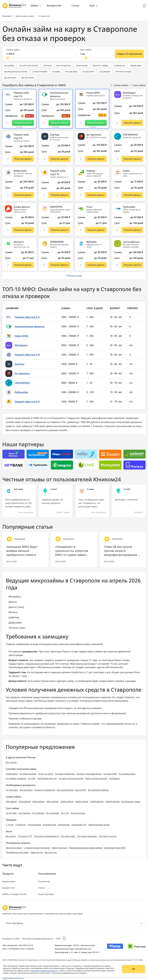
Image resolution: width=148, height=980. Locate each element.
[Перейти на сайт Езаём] (132, 195)
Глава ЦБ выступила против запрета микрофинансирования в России (122, 551)
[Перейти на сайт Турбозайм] (132, 230)
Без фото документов (45, 790)
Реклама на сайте (11, 939)
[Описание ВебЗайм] (81, 265)
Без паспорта (26, 790)
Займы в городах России (14, 894)
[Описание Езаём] (117, 195)
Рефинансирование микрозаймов (86, 848)
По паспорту (12, 790)
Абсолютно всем (14, 848)
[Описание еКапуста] (8, 265)
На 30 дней (11, 813)
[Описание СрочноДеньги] (117, 265)
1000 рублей (25, 802)
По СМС (32, 778)
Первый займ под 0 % (27, 317)
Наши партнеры (46, 894)
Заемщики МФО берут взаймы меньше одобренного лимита (22, 551)
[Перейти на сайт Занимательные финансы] (59, 123)
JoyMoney (14, 617)
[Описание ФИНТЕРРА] (44, 230)
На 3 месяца (38, 813)
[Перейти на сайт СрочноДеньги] (132, 265)
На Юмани (114, 778)
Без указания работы (98, 790)
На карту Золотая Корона (71, 778)
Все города (11, 762)
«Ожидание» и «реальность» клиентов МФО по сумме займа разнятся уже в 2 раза (71, 551)
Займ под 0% (37, 852)
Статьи (75, 5)
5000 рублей (52, 802)
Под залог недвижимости (46, 836)
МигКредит (21, 345)
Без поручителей (65, 790)
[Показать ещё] (129, 54)
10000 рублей (67, 802)
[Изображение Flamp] (115, 949)
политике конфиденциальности (45, 971)
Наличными (12, 774)
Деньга (13, 602)
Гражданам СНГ (79, 825)
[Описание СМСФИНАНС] (117, 159)
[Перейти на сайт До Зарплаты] (96, 159)
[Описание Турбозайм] (117, 230)
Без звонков (51, 852)
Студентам (21, 825)
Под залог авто (68, 836)
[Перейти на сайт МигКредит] (132, 123)
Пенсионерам (34, 825)
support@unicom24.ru (13, 978)
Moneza (13, 612)
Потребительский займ (17, 852)
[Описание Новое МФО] (81, 123)
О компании (44, 881)
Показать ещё (74, 276)
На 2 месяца (24, 813)
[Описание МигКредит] (117, 123)
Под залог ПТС (25, 836)
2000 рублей (38, 802)
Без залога (11, 836)
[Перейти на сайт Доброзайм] (23, 195)
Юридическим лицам (99, 825)
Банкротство (54, 5)
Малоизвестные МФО (115, 848)
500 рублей (11, 802)
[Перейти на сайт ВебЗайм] (96, 265)
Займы (34, 5)
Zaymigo (19, 364)
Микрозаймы (9, 881)
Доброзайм (21, 392)
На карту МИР (110, 774)
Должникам (64, 825)
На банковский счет (47, 778)
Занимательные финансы (30, 326)
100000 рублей (112, 802)
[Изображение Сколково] (137, 949)
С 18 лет (10, 825)
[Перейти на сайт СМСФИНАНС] (132, 159)
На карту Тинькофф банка (89, 774)
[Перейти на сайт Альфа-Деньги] (23, 230)
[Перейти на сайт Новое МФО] (96, 123)
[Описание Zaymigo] (44, 159)
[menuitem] (36, 6)
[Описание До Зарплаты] (81, 159)
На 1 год (65, 813)
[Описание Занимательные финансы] (44, 123)
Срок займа (138, 85)
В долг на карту (46, 774)
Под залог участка (107, 836)
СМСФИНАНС (22, 383)
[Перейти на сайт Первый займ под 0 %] (23, 123)
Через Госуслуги (59, 848)
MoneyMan (15, 597)
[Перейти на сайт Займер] (96, 195)
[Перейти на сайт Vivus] (96, 230)
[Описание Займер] (81, 195)
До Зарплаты (22, 373)
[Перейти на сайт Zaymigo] (59, 159)
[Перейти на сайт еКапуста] (23, 265)
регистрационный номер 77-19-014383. (127, 960)
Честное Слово (17, 628)
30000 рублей (82, 802)
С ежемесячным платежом (37, 848)
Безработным (49, 825)
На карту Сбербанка (65, 774)
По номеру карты (127, 774)
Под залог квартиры (87, 836)
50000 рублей (97, 802)
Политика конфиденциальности (38, 939)
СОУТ (58, 939)
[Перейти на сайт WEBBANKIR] (59, 265)
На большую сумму (131, 802)
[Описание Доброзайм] (8, 195)
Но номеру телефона (16, 778)
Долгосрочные (78, 813)
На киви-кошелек (28, 774)
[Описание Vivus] (81, 230)
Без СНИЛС (81, 790)
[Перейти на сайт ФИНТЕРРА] (59, 230)
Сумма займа (120, 85)
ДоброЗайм (15, 623)
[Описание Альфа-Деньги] (8, 230)
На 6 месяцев (52, 813)
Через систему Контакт (96, 778)
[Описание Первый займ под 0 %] (8, 123)
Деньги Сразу (16, 607)
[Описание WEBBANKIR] (44, 265)
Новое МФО (22, 336)
